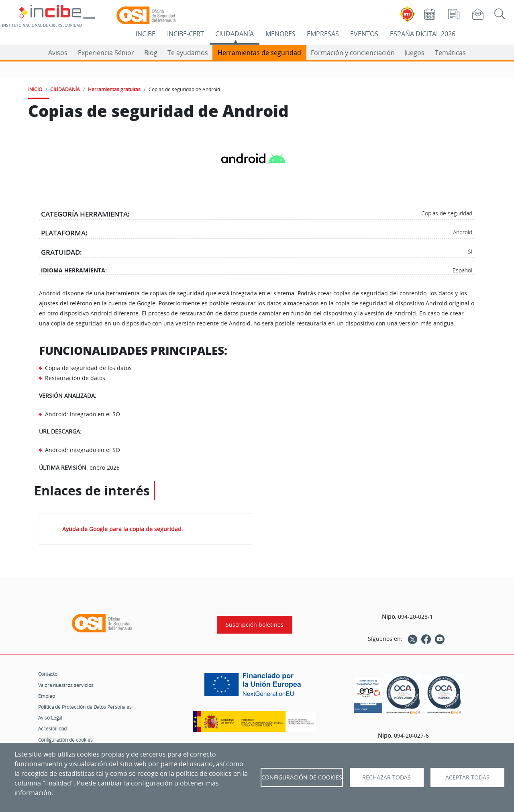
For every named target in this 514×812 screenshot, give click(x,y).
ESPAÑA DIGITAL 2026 (423, 34)
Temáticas (450, 53)
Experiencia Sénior (106, 53)
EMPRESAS (323, 34)
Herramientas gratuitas (114, 89)
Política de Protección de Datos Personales (85, 707)
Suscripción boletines (255, 625)
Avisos (58, 53)
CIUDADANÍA (235, 34)
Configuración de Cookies (302, 777)
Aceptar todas (467, 777)
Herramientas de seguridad (259, 53)
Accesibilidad (52, 728)
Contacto (48, 674)
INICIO (35, 89)
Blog (151, 53)
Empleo (47, 696)
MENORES (280, 34)
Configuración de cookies (65, 740)
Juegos (414, 53)
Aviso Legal (50, 718)
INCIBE (146, 34)
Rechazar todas (387, 777)
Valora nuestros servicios (66, 685)
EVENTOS (364, 34)
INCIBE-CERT (186, 34)
